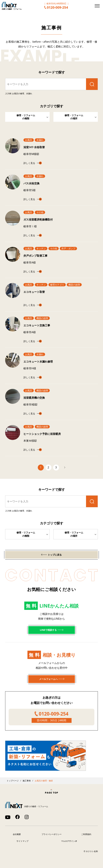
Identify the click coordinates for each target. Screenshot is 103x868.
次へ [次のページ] (63, 468)
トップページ (13, 781)
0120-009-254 (57, 7)
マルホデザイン (68, 841)
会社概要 (17, 834)
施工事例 (27, 781)
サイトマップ (22, 841)
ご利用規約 (86, 834)
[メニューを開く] (97, 6)
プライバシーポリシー (52, 834)
